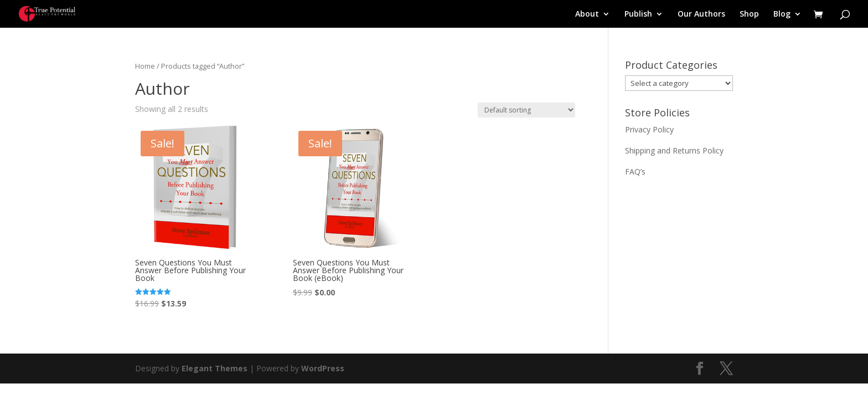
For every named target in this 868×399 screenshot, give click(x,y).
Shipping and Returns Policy (674, 150)
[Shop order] (526, 110)
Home (145, 66)
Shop (749, 14)
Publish (638, 14)
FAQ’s (635, 172)
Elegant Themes (215, 368)
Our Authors (701, 14)
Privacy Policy (649, 129)
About (587, 14)
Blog (782, 14)
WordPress (323, 368)
